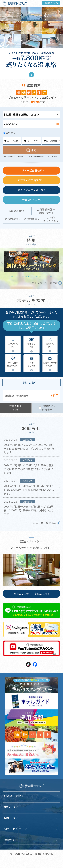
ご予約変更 (31, 219)
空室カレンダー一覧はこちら (31, 594)
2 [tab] (15, 277)
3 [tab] (18, 277)
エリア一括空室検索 (31, 170)
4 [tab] (20, 277)
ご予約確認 (11, 219)
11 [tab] (40, 277)
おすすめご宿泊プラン (31, 180)
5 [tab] (23, 277)
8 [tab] (32, 277)
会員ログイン (50, 3)
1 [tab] (12, 277)
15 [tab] (51, 277)
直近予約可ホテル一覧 (31, 190)
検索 (34, 150)
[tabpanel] (31, 262)
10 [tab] (37, 277)
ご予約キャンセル (50, 219)
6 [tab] (26, 277)
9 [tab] (34, 277)
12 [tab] (43, 277)
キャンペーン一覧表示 (45, 283)
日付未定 (11, 132)
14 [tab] (48, 277)
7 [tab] (29, 277)
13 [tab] (45, 277)
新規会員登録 (16, 211)
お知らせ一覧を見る (45, 523)
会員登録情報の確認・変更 (46, 211)
